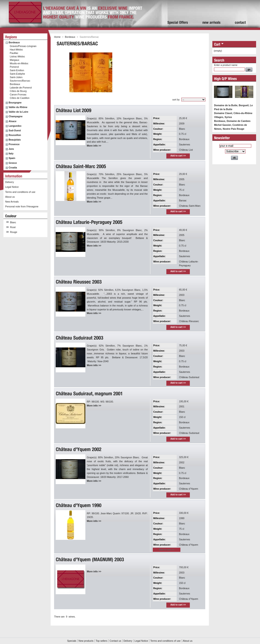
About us (10, 197)
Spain (12, 158)
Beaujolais (15, 140)
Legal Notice (12, 187)
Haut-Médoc (16, 50)
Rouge (14, 232)
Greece (13, 163)
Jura (11, 149)
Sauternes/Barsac (20, 81)
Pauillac (14, 53)
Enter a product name (226, 65)
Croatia (13, 168)
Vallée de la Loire (18, 112)
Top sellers (101, 641)
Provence (14, 144)
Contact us (115, 641)
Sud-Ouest (15, 130)
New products (86, 641)
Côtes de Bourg (18, 91)
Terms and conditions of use (20, 192)
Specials (72, 641)
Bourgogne (15, 103)
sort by (176, 100)
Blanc (13, 222)
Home (57, 37)
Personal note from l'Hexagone (22, 206)
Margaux (14, 60)
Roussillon (15, 135)
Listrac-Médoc (17, 56)
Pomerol (14, 67)
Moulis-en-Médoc (19, 63)
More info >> (94, 146)
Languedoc (15, 126)
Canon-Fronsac (18, 94)
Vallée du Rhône (18, 107)
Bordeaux (14, 42)
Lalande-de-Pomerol (21, 88)
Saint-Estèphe (17, 74)
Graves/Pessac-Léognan (23, 46)
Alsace (12, 121)
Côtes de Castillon (20, 98)
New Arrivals (12, 202)
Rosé (13, 227)
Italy (11, 153)
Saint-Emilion (17, 70)
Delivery (9, 182)
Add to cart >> (178, 156)
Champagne (15, 116)
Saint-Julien (16, 77)
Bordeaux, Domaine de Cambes (232, 121)
